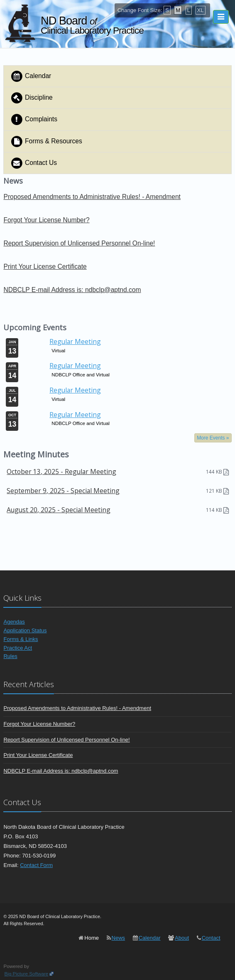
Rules (10, 656)
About (182, 938)
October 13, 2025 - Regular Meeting (61, 472)
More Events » (213, 438)
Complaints (34, 119)
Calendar (31, 76)
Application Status (25, 630)
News (119, 938)
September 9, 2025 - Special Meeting (63, 491)
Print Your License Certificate (45, 266)
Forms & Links (21, 639)
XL (201, 10)
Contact (211, 938)
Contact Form (36, 865)
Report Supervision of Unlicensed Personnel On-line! (79, 243)
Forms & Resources (46, 141)
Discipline (31, 98)
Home (92, 938)
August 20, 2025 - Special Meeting (59, 510)
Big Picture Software (26, 974)
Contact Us (33, 163)
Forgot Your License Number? (46, 220)
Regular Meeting (75, 341)
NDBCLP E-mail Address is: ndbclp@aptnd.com (72, 290)
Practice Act (18, 648)
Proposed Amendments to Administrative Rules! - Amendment (92, 197)
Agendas (14, 622)
